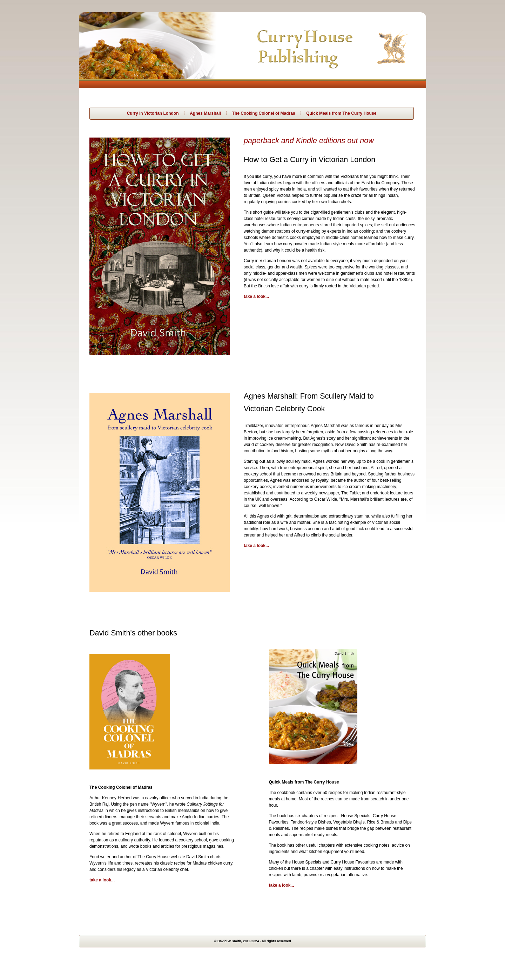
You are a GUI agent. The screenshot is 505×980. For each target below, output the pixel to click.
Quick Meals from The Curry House (341, 113)
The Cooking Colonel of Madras (264, 113)
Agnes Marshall (205, 113)
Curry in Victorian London (153, 113)
